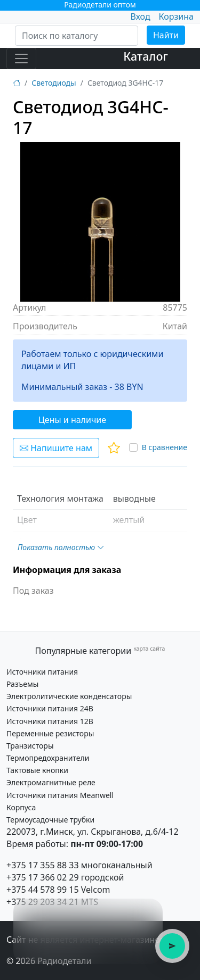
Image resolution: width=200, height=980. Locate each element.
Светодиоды (54, 83)
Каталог (146, 56)
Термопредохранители (48, 758)
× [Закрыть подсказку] (149, 912)
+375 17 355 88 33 (43, 865)
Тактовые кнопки (37, 770)
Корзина (176, 16)
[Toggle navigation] (21, 59)
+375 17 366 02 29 (43, 877)
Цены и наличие (72, 420)
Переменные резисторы (50, 733)
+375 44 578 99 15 (43, 890)
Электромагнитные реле (51, 782)
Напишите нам (56, 448)
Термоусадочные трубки (50, 820)
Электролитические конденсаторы (69, 696)
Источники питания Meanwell (60, 795)
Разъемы (22, 684)
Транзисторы (30, 746)
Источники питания (42, 672)
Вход (140, 16)
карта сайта (149, 649)
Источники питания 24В (50, 708)
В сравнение (165, 447)
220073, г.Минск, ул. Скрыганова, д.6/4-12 (93, 832)
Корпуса (21, 807)
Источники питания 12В (50, 721)
